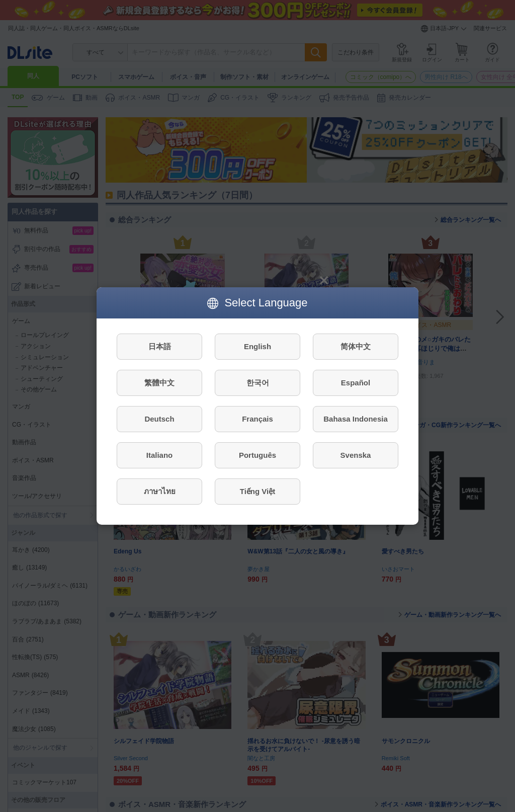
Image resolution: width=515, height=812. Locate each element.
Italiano (160, 455)
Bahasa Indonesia (356, 419)
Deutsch (159, 419)
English (257, 346)
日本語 (160, 346)
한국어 (258, 383)
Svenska (356, 455)
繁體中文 (159, 383)
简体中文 (356, 346)
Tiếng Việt (257, 491)
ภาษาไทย (160, 491)
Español (356, 383)
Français (257, 419)
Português (257, 455)
